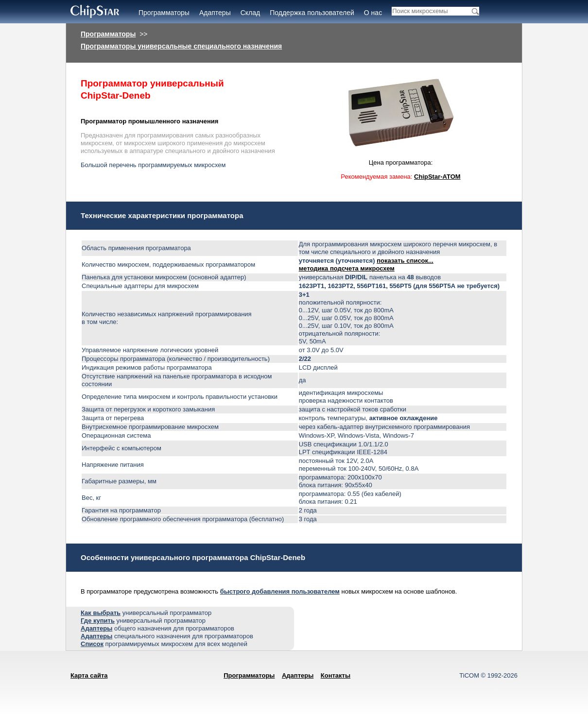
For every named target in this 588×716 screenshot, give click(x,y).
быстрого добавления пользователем (280, 591)
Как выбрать (101, 613)
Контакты (336, 675)
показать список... (405, 261)
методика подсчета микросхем (347, 268)
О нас (373, 13)
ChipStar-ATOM (437, 177)
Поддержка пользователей (312, 13)
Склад (251, 13)
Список (92, 644)
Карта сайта (89, 675)
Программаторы (164, 13)
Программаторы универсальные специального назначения (181, 46)
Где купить (98, 621)
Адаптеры (215, 13)
